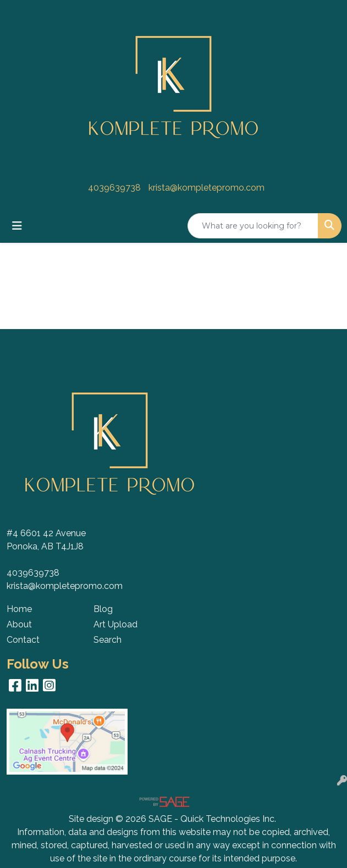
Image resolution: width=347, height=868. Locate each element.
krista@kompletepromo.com (206, 188)
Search (108, 640)
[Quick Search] (253, 226)
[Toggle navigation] (17, 226)
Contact (23, 640)
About (19, 624)
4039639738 (114, 188)
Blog (103, 609)
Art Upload (115, 624)
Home (19, 609)
